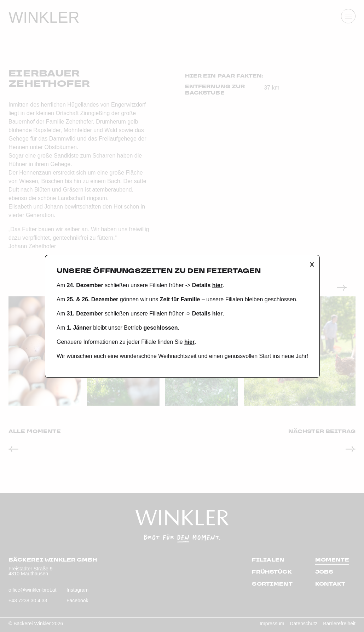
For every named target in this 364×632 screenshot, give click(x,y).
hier (217, 285)
